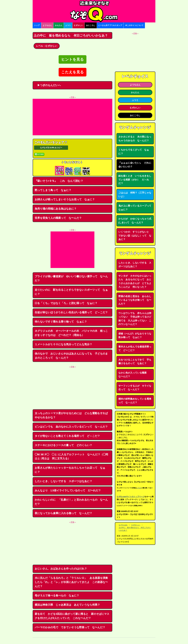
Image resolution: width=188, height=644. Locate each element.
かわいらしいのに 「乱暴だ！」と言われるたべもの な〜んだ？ (71, 502)
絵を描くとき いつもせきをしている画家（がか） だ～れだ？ (135, 180)
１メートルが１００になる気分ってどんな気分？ (63, 344)
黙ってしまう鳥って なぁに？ (53, 190)
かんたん (59, 25)
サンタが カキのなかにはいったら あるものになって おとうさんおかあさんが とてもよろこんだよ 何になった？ (135, 281)
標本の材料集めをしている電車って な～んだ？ (135, 401)
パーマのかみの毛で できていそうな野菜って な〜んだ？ (70, 627)
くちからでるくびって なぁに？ (134, 152)
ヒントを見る (73, 59)
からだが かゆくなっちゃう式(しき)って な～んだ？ (135, 221)
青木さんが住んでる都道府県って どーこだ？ (135, 349)
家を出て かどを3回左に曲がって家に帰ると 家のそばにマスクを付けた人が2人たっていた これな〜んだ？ (72, 616)
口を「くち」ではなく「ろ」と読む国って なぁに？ (66, 303)
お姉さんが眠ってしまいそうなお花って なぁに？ (65, 199)
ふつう (68, 25)
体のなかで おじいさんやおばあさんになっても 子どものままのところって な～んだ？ (71, 356)
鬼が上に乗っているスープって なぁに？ (136, 208)
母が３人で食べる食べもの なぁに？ (57, 595)
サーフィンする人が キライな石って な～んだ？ (135, 388)
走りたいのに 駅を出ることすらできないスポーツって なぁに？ (71, 292)
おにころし (91, 25)
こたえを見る (73, 72)
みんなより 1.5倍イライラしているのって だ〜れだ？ (68, 490)
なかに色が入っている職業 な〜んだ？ (134, 375)
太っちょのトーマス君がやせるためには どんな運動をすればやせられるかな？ (71, 415)
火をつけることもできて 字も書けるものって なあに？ (135, 362)
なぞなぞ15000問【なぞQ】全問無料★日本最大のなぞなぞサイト (94, 11)
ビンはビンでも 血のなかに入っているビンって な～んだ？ (71, 427)
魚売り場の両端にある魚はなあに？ (56, 209)
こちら (139, 488)
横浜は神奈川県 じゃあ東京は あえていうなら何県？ (67, 605)
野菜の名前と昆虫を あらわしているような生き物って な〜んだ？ (135, 300)
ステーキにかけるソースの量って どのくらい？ (63, 445)
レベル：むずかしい (47, 46)
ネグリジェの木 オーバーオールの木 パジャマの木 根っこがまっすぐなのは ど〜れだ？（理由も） (71, 333)
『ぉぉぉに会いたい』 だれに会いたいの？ (135, 165)
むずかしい (78, 25)
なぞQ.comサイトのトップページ (131, 497)
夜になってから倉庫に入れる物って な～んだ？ (63, 513)
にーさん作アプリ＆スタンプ (110, 25)
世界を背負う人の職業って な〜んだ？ (58, 218)
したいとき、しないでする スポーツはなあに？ (63, 481)
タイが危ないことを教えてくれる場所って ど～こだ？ (67, 436)
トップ (37, 25)
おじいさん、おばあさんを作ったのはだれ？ (61, 569)
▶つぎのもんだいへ (48, 85)
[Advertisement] (72, 117)
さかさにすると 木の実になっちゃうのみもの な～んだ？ (135, 139)
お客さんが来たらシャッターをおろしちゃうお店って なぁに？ (70, 470)
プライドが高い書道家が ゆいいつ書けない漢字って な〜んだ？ (71, 278)
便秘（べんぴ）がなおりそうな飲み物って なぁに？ (135, 336)
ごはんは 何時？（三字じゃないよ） (135, 195)
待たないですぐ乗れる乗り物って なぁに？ (61, 322)
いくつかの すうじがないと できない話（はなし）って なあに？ (135, 236)
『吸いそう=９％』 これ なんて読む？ (59, 181)
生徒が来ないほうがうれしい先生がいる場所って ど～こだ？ (71, 312)
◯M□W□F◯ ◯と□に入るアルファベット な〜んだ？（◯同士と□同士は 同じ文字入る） (71, 457)
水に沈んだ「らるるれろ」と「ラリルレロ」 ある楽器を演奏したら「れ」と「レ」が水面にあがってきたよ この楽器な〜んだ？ (71, 582)
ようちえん (47, 25)
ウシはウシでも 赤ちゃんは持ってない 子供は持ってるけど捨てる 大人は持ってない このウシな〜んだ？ (135, 319)
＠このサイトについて (134, 25)
